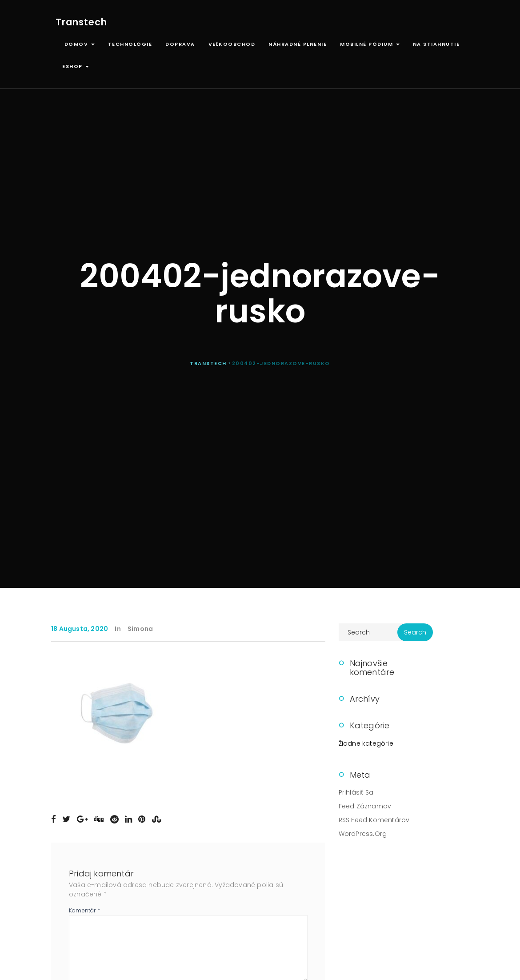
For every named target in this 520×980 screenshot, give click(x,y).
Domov (78, 44)
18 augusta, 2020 (80, 629)
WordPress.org (363, 834)
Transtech (81, 22)
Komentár (84, 910)
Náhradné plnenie (298, 44)
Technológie (130, 44)
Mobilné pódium (370, 44)
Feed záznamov (365, 806)
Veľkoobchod (232, 44)
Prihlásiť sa (356, 792)
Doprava (180, 44)
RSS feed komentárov (374, 820)
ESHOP (76, 66)
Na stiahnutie (436, 44)
